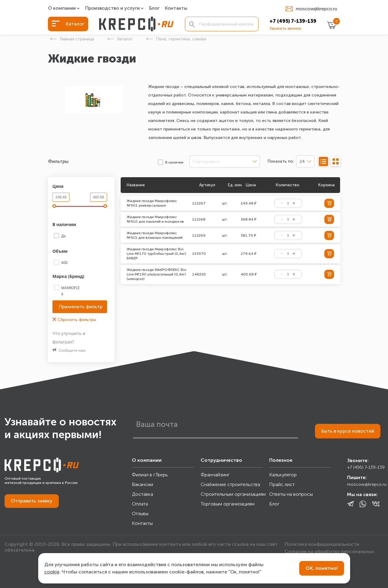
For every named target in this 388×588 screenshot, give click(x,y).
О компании (62, 8)
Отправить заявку (32, 501)
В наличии (65, 224)
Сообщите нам (69, 350)
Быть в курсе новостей (348, 431)
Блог (154, 8)
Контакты (176, 8)
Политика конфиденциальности (322, 544)
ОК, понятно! (322, 568)
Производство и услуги (112, 8)
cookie (52, 572)
